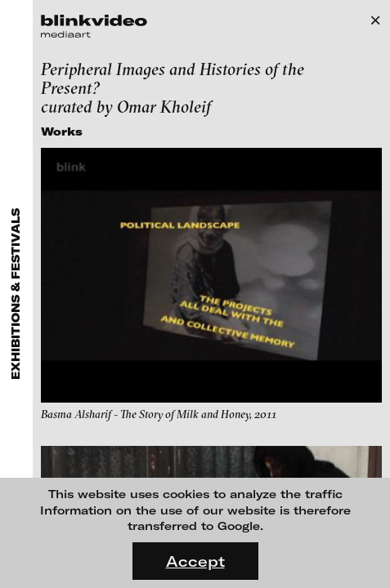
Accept (195, 561)
